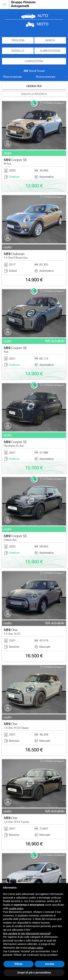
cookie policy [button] (16, 908)
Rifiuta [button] (18, 964)
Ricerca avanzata (45, 77)
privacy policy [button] (36, 948)
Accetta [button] (50, 964)
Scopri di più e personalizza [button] (34, 973)
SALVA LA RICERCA (34, 94)
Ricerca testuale (13, 77)
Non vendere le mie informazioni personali (27, 933)
